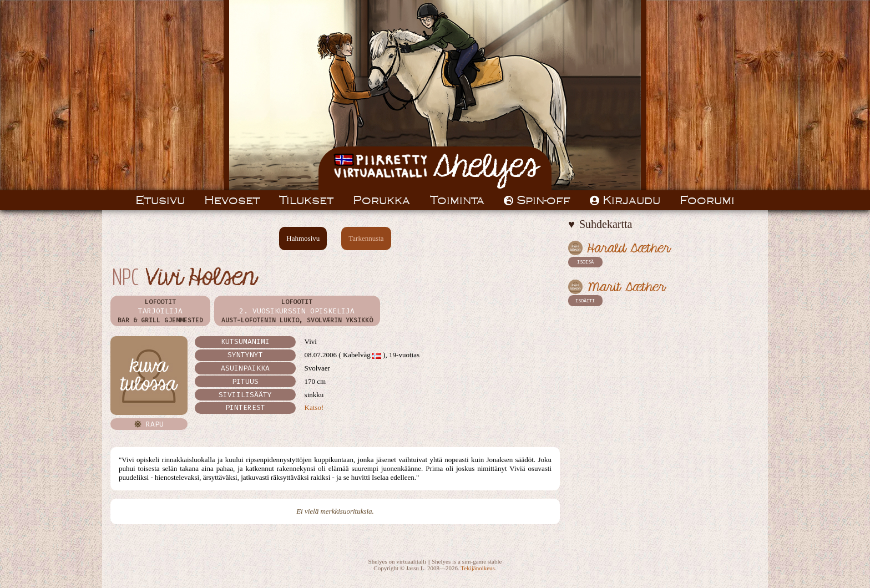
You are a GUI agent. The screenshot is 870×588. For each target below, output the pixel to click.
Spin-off (537, 200)
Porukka (381, 200)
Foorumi (707, 200)
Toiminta (457, 200)
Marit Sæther (626, 288)
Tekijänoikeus (478, 568)
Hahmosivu (303, 238)
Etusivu (160, 200)
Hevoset (232, 200)
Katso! (314, 407)
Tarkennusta (366, 238)
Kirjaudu (625, 200)
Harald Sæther (629, 249)
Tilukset (306, 200)
